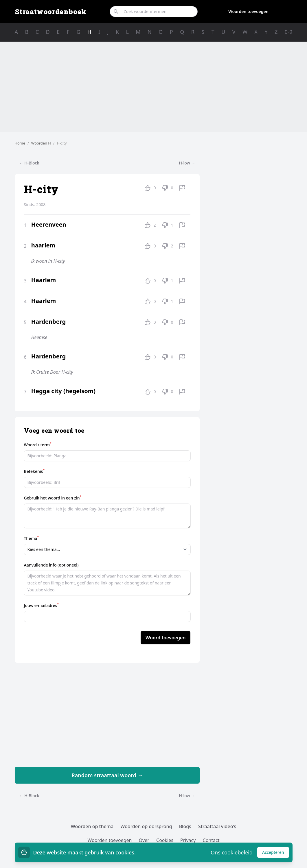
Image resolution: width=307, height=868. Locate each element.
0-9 (288, 32)
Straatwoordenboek (51, 12)
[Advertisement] (154, 87)
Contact (211, 840)
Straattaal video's (217, 826)
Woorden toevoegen (248, 11)
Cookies (165, 840)
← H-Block (29, 163)
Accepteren (276, 854)
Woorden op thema (92, 826)
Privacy (188, 840)
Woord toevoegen (166, 638)
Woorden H (41, 143)
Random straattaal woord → (107, 775)
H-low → (187, 163)
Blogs (185, 826)
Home (20, 143)
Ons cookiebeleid (232, 852)
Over (144, 840)
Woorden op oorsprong (146, 826)
